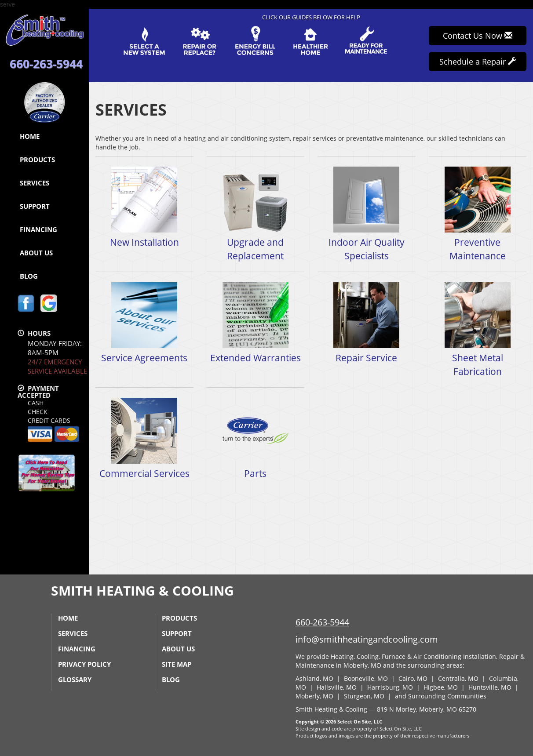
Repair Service (367, 322)
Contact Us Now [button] (478, 36)
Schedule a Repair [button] (478, 62)
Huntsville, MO (490, 687)
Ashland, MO (314, 678)
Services (35, 183)
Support (35, 206)
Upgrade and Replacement (256, 214)
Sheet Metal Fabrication (478, 329)
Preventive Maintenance (478, 214)
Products (37, 160)
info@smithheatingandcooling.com (367, 639)
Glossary (75, 680)
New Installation (144, 207)
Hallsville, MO (337, 687)
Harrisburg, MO (390, 687)
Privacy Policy (84, 664)
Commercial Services (144, 438)
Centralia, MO (458, 678)
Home (30, 136)
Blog (29, 276)
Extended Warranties (256, 322)
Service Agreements (144, 322)
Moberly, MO (314, 696)
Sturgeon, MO (364, 696)
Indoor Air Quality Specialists (367, 214)
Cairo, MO (413, 678)
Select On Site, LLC (360, 721)
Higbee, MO (441, 687)
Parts (256, 438)
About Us (36, 253)
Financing (38, 229)
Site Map (177, 664)
